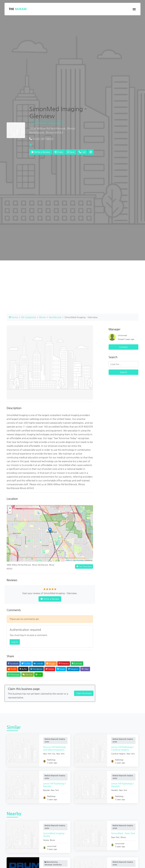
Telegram (73, 669)
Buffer (23, 669)
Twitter (26, 663)
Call (82, 152)
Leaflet (68, 560)
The (18, 9)
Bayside (47, 790)
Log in (15, 642)
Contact (123, 347)
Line (39, 674)
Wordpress (36, 669)
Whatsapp (14, 674)
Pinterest (64, 663)
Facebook (13, 663)
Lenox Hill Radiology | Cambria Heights (123, 748)
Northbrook (55, 317)
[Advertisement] (72, 292)
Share (59, 152)
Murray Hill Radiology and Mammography (55, 748)
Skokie (46, 840)
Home (13, 317)
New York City (49, 754)
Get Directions (84, 566)
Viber (85, 669)
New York (61, 754)
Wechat (27, 674)
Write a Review (41, 152)
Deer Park (116, 837)
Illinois (42, 317)
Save (71, 152)
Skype (61, 669)
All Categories (29, 317)
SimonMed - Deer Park (123, 833)
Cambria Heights (119, 754)
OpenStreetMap (78, 560)
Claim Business (84, 693)
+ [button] (10, 508)
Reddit (12, 669)
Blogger (51, 663)
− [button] (10, 512)
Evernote (77, 663)
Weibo (50, 669)
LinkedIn (39, 663)
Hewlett (115, 790)
